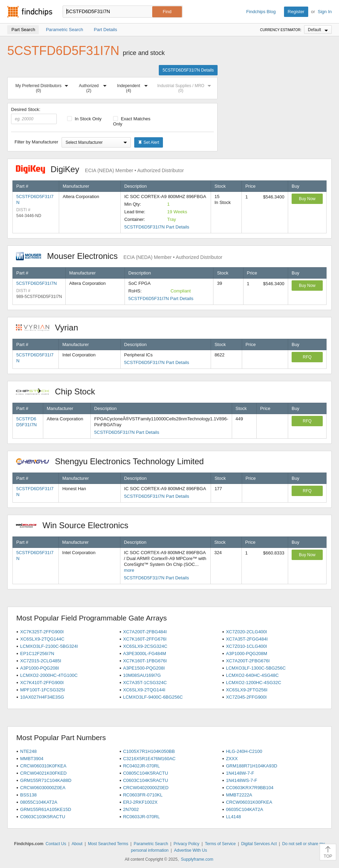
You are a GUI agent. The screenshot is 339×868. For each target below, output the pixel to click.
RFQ (307, 357)
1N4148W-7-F (240, 773)
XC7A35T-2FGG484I (247, 639)
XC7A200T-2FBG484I (145, 632)
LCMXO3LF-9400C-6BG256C (153, 697)
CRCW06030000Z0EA (43, 788)
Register (296, 12)
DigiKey (100, 169)
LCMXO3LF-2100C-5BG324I (49, 646)
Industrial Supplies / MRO (186, 87)
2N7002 (131, 809)
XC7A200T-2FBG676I (248, 661)
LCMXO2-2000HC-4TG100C (49, 675)
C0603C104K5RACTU (146, 780)
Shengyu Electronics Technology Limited (113, 461)
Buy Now (307, 199)
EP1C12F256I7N (37, 654)
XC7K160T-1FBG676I (145, 661)
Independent (134, 87)
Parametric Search (151, 844)
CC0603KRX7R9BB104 (250, 788)
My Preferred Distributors (43, 87)
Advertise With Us (190, 850)
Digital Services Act (259, 844)
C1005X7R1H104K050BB (149, 751)
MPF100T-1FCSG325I (42, 690)
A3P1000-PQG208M (246, 654)
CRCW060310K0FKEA (43, 766)
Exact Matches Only (132, 121)
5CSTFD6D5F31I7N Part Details (157, 227)
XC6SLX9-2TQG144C (42, 639)
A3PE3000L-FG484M (145, 654)
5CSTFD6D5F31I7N (36, 283)
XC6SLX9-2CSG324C (145, 646)
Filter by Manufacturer (36, 142)
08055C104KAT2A (39, 802)
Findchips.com (30, 12)
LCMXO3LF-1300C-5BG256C (256, 668)
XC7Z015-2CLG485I (41, 661)
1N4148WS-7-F (241, 780)
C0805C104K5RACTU (146, 773)
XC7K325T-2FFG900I (42, 632)
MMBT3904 (32, 759)
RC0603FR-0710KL (143, 795)
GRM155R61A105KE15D (45, 809)
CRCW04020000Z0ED (146, 788)
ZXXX (232, 759)
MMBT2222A (239, 795)
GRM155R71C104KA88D (46, 780)
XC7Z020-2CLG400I (246, 632)
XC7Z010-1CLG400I (246, 646)
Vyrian (51, 328)
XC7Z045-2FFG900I (246, 697)
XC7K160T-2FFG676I (145, 639)
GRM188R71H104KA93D (251, 766)
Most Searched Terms (108, 844)
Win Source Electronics (76, 525)
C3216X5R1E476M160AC (149, 759)
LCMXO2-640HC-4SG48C (252, 675)
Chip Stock (59, 391)
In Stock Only (84, 119)
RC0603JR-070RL (141, 817)
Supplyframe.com (197, 859)
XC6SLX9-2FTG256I (247, 690)
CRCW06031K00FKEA (249, 802)
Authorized (94, 87)
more (129, 570)
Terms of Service (220, 844)
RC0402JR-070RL (141, 766)
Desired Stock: (34, 115)
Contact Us (56, 844)
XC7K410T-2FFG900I (42, 683)
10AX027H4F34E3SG (42, 697)
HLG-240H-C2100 (244, 751)
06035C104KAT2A (244, 809)
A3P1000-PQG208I (39, 668)
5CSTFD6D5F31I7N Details (188, 70)
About (77, 844)
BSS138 (28, 795)
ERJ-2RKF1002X (140, 802)
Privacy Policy (187, 844)
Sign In (325, 12)
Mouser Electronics (119, 256)
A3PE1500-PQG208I (144, 668)
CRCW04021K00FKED (43, 773)
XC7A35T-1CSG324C (145, 683)
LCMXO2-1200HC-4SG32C (254, 683)
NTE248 (28, 751)
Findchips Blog (261, 12)
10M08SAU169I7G (142, 675)
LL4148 (233, 817)
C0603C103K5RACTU (43, 817)
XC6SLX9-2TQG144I (144, 690)
